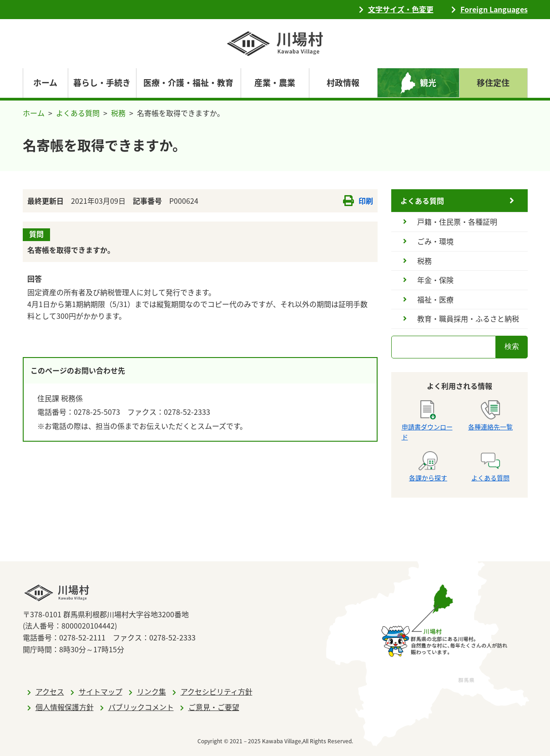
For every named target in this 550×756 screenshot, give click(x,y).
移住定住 (493, 83)
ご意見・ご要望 (214, 707)
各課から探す (428, 467)
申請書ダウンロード (427, 421)
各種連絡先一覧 (490, 416)
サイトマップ (101, 691)
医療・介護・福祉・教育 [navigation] (188, 83)
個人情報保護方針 (65, 707)
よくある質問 (78, 113)
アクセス (50, 691)
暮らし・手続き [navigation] (102, 83)
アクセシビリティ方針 (217, 691)
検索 (512, 346)
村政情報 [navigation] (343, 83)
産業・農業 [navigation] (275, 83)
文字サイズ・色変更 (401, 9)
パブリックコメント (141, 707)
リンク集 (151, 691)
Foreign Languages (494, 9)
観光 (428, 83)
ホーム (45, 83)
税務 (118, 113)
